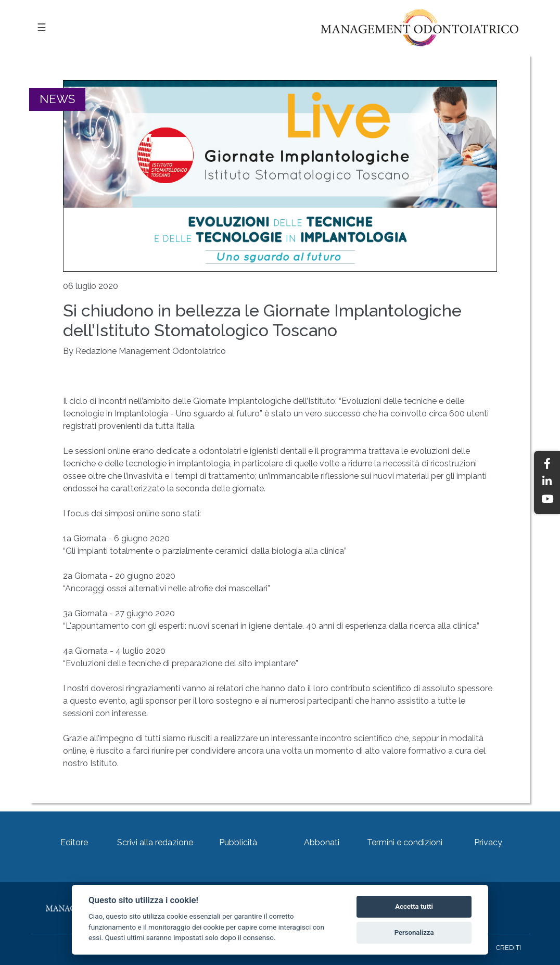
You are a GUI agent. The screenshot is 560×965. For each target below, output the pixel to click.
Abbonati (322, 842)
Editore (74, 842)
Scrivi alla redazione (155, 842)
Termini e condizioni (405, 842)
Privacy (488, 842)
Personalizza (414, 932)
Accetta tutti (414, 906)
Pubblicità (238, 842)
